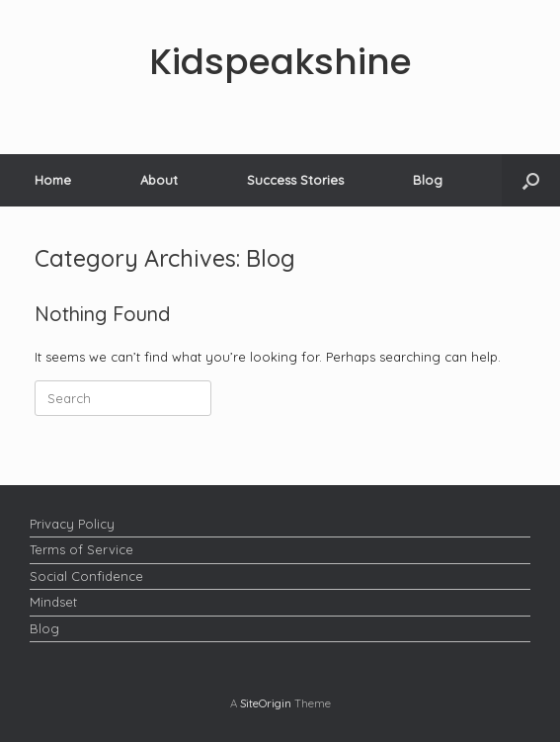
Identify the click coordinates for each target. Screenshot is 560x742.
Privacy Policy (72, 524)
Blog (428, 180)
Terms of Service (81, 549)
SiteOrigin (266, 703)
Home (53, 180)
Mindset (53, 602)
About (159, 180)
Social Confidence (86, 576)
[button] (531, 180)
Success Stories (295, 180)
